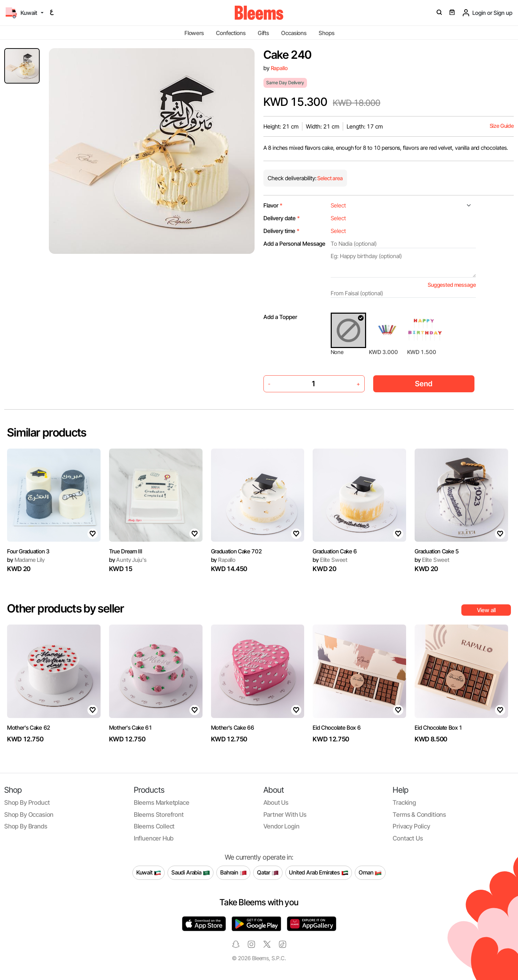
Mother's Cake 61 (131, 728)
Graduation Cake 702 (237, 551)
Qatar (268, 873)
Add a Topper (280, 317)
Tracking (404, 802)
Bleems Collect (154, 826)
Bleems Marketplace (162, 802)
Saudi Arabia (191, 873)
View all (486, 610)
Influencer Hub (154, 838)
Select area (330, 178)
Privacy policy (411, 826)
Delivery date (282, 218)
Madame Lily (26, 560)
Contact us (408, 838)
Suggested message (452, 285)
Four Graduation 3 (28, 551)
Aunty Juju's (128, 560)
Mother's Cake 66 (233, 728)
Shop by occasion (29, 814)
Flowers (194, 33)
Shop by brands (26, 826)
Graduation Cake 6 (335, 551)
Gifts (263, 33)
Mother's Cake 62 (29, 728)
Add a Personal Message (294, 244)
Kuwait (149, 873)
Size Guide (502, 126)
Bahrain (234, 873)
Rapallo (279, 68)
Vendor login (281, 826)
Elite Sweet (330, 560)
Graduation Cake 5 (437, 551)
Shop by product (27, 802)
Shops (326, 33)
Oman (370, 873)
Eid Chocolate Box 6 (337, 728)
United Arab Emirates (319, 873)
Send (424, 384)
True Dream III (126, 551)
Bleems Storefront (159, 814)
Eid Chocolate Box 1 (439, 728)
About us (276, 802)
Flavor (273, 205)
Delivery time (281, 231)
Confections (231, 33)
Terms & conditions (419, 814)
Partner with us (285, 814)
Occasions (294, 33)
